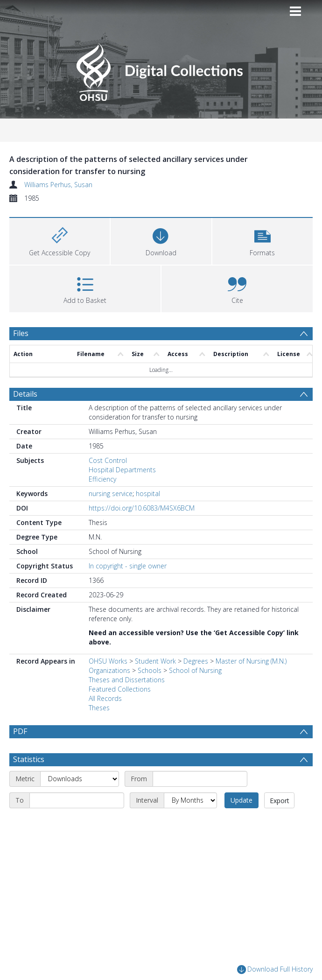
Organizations (109, 670)
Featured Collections (120, 689)
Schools (150, 670)
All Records (105, 698)
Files (21, 333)
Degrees (196, 661)
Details (25, 394)
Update (241, 822)
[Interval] (190, 823)
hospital (148, 493)
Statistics (29, 782)
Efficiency (102, 479)
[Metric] (80, 801)
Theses (99, 708)
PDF (20, 731)
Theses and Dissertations (127, 680)
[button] (262, 240)
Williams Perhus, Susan (58, 185)
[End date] (77, 823)
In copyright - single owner (128, 566)
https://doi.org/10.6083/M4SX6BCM (142, 508)
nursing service (111, 493)
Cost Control (108, 460)
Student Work (155, 661)
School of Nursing (195, 670)
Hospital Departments (122, 470)
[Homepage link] (161, 69)
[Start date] (200, 801)
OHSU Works (108, 661)
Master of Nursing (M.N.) (251, 661)
